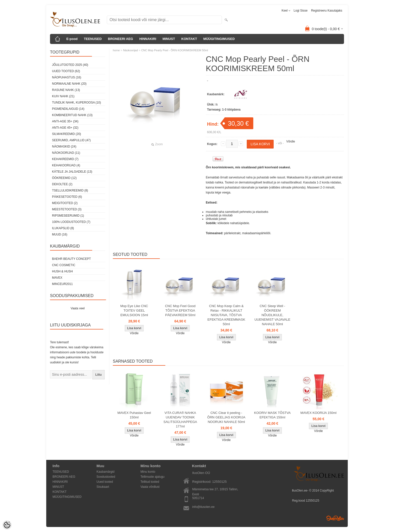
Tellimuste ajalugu (152, 477)
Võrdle (291, 141)
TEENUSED (93, 39)
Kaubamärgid (105, 472)
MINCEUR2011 (62, 284)
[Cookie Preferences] (7, 525)
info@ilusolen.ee (203, 507)
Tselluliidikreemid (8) (70, 190)
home (116, 50)
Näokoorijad (131, 50)
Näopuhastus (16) (67, 77)
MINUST (169, 39)
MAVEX (57, 278)
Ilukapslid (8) (63, 228)
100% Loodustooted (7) (71, 222)
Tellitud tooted (150, 482)
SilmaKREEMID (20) (66, 134)
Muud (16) (60, 234)
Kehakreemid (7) (65, 159)
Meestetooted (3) (67, 209)
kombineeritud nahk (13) (72, 115)
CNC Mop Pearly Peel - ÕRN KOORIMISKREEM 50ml (175, 50)
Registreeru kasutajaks (327, 11)
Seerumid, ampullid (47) (71, 140)
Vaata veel (78, 308)
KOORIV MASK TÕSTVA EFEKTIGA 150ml (272, 415)
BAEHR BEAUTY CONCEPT (71, 259)
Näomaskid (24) (64, 147)
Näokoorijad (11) (66, 153)
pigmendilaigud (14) (68, 109)
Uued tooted (105, 482)
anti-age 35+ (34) (65, 121)
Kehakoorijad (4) (66, 165)
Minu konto (148, 472)
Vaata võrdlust (150, 487)
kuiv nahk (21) (63, 96)
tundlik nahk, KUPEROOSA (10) (77, 103)
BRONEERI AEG (121, 39)
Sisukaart (103, 487)
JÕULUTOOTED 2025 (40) (70, 65)
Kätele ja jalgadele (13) (72, 172)
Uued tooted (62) (66, 71)
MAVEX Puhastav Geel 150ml (134, 415)
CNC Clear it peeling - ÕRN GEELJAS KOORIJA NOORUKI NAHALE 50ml (226, 417)
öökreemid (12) (64, 178)
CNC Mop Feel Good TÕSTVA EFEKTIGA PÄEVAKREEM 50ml (180, 310)
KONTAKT (189, 39)
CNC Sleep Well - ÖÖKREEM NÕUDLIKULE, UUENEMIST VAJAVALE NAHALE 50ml (273, 315)
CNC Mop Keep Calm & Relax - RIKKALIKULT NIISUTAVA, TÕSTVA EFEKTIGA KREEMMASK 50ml (226, 315)
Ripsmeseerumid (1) (68, 216)
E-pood (72, 39)
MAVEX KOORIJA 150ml (319, 413)
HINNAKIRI (148, 39)
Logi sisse (301, 11)
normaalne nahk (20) (69, 84)
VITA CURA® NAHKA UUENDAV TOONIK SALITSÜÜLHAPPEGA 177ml (180, 420)
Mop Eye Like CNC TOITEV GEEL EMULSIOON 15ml (134, 310)
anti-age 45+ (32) (65, 128)
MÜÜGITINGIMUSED (219, 39)
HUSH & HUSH (62, 271)
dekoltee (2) (62, 184)
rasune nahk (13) (66, 90)
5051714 (198, 498)
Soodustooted (106, 477)
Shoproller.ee (335, 518)
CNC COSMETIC (64, 265)
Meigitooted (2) (65, 203)
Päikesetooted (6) (67, 197)
